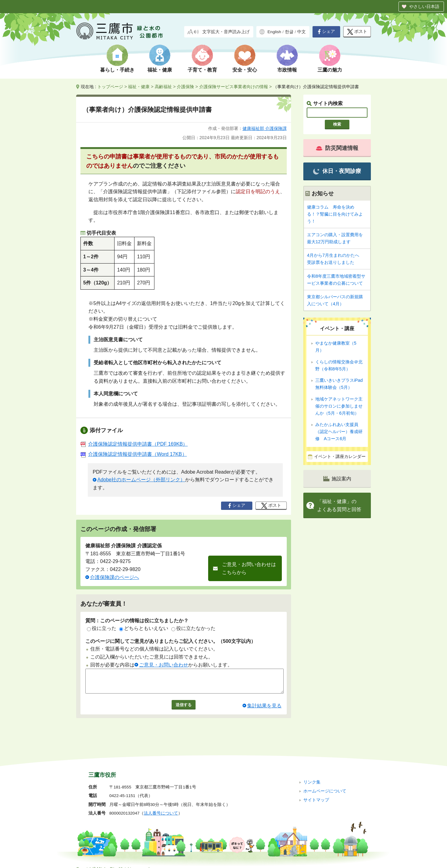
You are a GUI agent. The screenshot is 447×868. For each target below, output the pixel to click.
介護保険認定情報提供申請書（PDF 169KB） (134, 444)
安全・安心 (245, 70)
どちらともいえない (144, 628)
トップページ (110, 87)
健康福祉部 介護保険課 (265, 128)
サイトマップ (316, 792)
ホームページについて (325, 783)
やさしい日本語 (424, 6)
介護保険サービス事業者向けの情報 (234, 87)
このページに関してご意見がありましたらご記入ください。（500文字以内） (171, 641)
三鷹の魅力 (330, 70)
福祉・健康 (160, 70)
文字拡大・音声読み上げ (226, 32)
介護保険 (185, 87)
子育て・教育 (202, 70)
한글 (289, 32)
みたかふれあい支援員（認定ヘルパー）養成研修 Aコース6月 (339, 432)
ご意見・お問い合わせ (164, 665)
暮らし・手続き (117, 70)
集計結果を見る (264, 710)
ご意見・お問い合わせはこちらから (249, 568)
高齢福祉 (163, 87)
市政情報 (287, 70)
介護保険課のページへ (115, 577)
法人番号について (161, 805)
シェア (326, 32)
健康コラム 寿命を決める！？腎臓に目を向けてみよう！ (335, 214)
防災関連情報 (337, 148)
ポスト (357, 32)
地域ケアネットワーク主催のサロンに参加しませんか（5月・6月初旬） (339, 406)
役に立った (102, 628)
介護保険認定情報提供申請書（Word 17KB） (134, 454)
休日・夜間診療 (337, 171)
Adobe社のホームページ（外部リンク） (141, 480)
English (274, 32)
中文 (301, 32)
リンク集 (312, 774)
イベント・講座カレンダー (340, 457)
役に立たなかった (193, 628)
